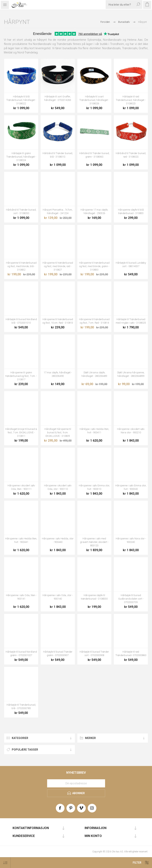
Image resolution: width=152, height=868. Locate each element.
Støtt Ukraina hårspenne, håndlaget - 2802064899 (131, 374)
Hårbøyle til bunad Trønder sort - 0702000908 (94, 653)
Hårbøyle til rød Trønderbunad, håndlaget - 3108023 (131, 100)
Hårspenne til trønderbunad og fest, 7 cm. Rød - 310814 (94, 321)
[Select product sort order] (5, 863)
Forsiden (105, 22)
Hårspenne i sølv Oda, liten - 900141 (21, 597)
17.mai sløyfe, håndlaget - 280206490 (58, 374)
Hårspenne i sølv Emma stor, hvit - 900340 (131, 487)
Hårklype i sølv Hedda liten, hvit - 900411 (94, 431)
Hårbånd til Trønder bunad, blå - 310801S (58, 155)
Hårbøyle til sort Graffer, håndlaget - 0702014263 (58, 98)
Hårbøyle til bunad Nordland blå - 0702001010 (21, 321)
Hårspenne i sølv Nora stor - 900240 (131, 540)
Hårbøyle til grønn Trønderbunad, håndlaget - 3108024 (21, 157)
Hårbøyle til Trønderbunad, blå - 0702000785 (21, 706)
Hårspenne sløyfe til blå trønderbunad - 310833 (131, 211)
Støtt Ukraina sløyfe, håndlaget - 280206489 (94, 374)
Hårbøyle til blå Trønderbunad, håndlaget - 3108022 (21, 100)
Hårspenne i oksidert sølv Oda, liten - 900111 (21, 487)
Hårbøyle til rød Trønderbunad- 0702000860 (131, 653)
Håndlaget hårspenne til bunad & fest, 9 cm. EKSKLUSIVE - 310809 (58, 432)
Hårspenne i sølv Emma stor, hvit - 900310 (94, 487)
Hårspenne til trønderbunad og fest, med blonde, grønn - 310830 (94, 266)
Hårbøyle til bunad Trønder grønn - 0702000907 (58, 653)
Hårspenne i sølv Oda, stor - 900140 (58, 597)
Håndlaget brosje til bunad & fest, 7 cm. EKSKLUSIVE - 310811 (21, 432)
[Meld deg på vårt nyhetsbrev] (76, 783)
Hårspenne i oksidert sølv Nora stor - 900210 (131, 431)
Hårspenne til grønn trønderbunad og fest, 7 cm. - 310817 (21, 376)
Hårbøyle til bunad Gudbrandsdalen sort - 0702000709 (131, 599)
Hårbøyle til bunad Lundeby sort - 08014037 (131, 264)
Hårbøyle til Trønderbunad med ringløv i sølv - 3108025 (131, 321)
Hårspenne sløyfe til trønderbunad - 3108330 (94, 597)
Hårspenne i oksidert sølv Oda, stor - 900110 (58, 487)
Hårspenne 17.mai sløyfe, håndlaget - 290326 (94, 211)
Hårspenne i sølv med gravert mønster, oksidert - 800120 (94, 542)
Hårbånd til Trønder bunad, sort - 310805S (21, 211)
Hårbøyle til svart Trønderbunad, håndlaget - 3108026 (94, 100)
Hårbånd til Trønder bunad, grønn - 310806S (94, 155)
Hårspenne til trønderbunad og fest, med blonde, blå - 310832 (21, 266)
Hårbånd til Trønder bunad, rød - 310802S (131, 155)
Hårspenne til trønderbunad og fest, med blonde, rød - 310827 (58, 266)
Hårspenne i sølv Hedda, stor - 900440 (58, 540)
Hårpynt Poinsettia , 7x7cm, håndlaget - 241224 (58, 211)
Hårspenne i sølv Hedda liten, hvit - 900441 (21, 540)
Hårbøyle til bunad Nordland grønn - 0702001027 (21, 653)
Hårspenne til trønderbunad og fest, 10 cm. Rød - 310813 (58, 321)
